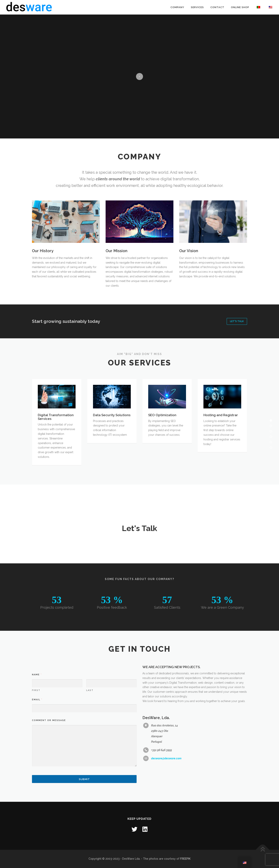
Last (90, 772)
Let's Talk (237, 321)
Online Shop (240, 7)
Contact (217, 7)
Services (197, 7)
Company (177, 7)
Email (37, 782)
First (36, 772)
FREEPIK (185, 859)
